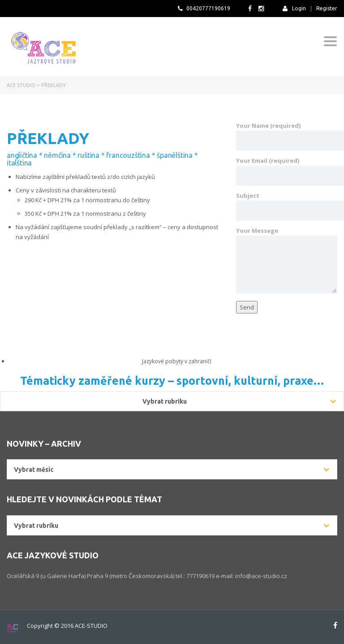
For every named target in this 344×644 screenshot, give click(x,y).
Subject (287, 206)
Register (327, 9)
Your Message (287, 260)
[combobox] (172, 469)
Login (294, 8)
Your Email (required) (287, 171)
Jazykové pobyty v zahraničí (177, 361)
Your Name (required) (287, 136)
